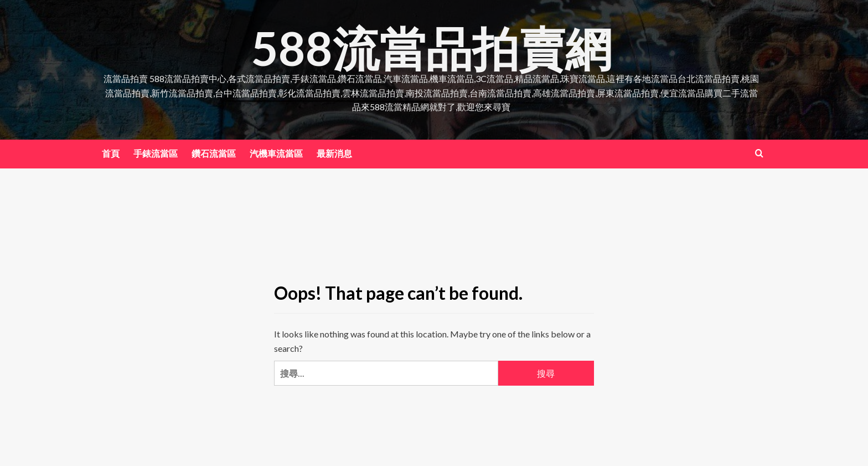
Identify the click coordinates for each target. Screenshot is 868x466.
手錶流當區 (156, 153)
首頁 (111, 153)
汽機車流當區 (276, 153)
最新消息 (334, 153)
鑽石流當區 (214, 153)
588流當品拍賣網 (432, 48)
